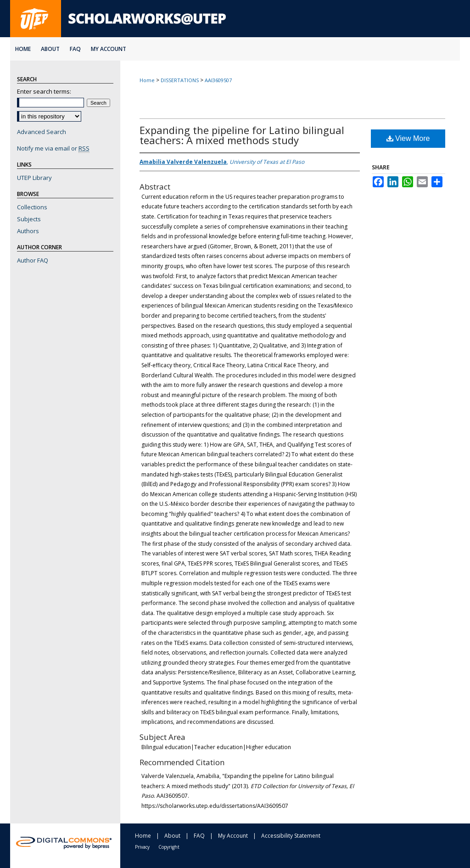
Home (147, 80)
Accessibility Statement (291, 836)
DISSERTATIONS (180, 80)
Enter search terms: (44, 91)
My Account (233, 836)
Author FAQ (33, 260)
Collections (32, 207)
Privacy (142, 847)
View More (408, 138)
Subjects (29, 219)
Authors (28, 231)
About (172, 836)
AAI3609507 (218, 80)
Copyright (169, 847)
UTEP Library (34, 178)
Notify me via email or (53, 148)
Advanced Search (42, 132)
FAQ (199, 836)
